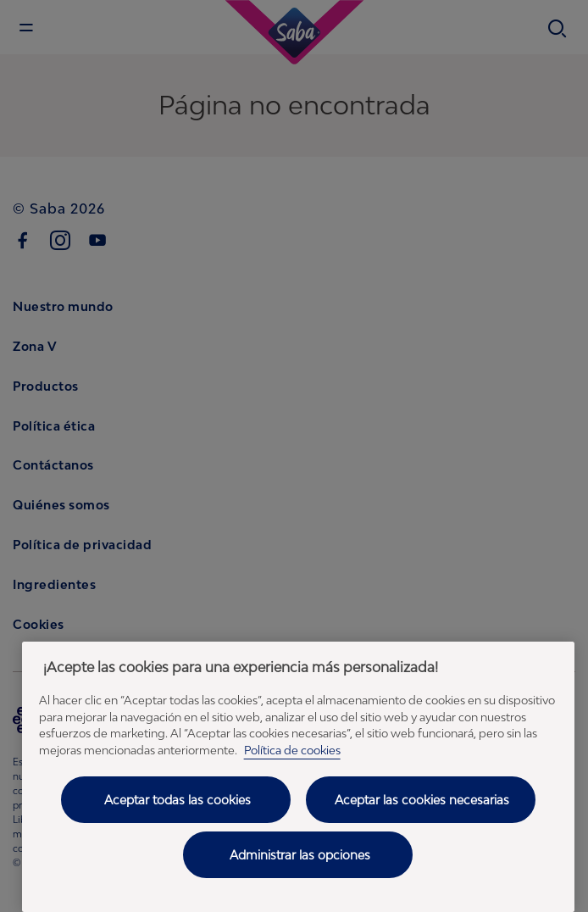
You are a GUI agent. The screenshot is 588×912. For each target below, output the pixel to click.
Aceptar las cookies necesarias (422, 800)
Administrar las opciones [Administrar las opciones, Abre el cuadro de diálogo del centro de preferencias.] (300, 855)
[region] (298, 777)
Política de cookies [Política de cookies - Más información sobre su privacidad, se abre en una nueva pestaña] (292, 750)
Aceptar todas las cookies (178, 800)
